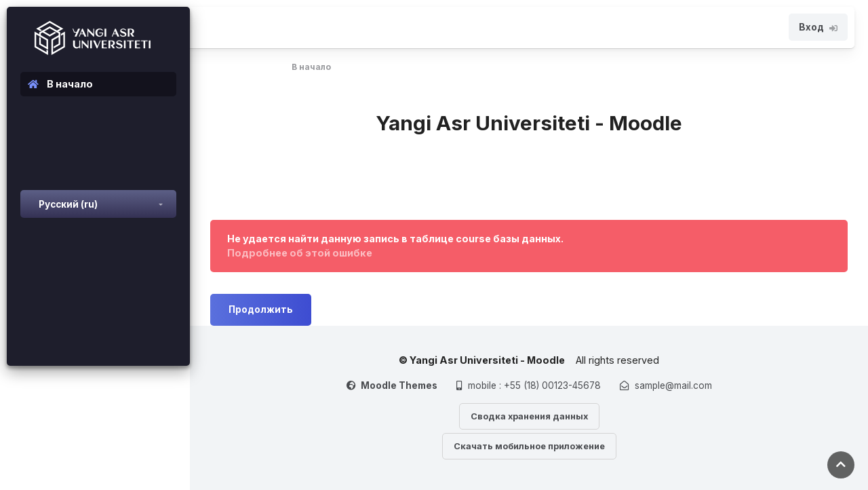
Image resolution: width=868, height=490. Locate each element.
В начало (311, 67)
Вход (818, 27)
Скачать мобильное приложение (529, 446)
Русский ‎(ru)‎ (68, 204)
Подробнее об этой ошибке (300, 253)
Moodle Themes (399, 385)
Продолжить (261, 309)
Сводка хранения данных (529, 416)
